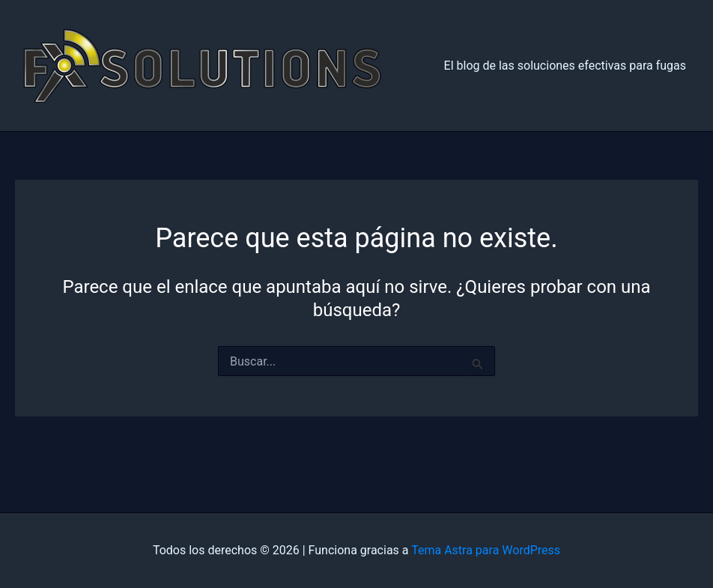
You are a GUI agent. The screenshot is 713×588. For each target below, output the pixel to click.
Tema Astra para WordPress (486, 550)
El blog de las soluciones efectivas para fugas (565, 66)
